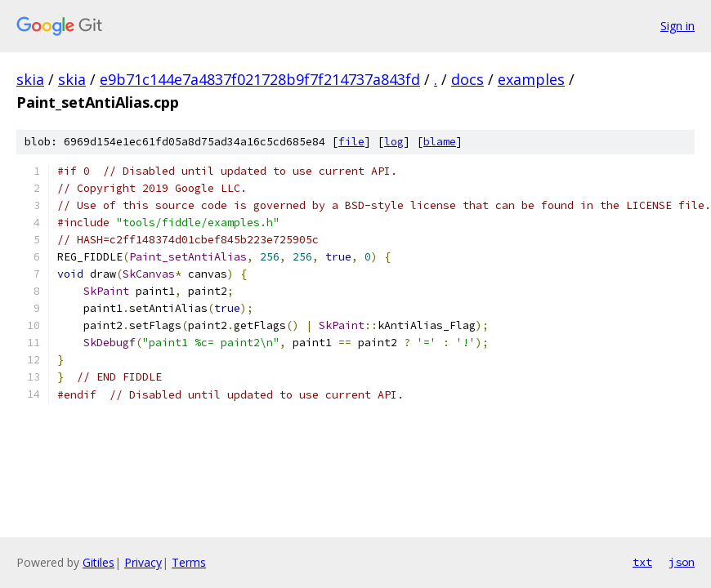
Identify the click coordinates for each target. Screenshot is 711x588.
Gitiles (98, 562)
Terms (189, 562)
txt (642, 562)
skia (30, 79)
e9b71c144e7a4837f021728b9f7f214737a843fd (260, 79)
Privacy (143, 562)
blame (440, 142)
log (394, 142)
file (351, 142)
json (682, 562)
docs (467, 79)
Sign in (677, 26)
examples (531, 79)
